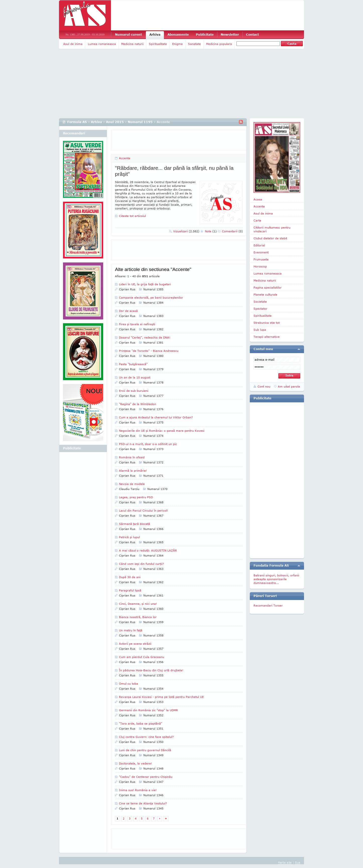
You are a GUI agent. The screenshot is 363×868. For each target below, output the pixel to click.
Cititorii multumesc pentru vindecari (272, 229)
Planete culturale (265, 294)
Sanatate (194, 44)
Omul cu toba (129, 684)
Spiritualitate (158, 44)
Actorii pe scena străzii (135, 644)
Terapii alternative (267, 337)
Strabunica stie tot (267, 323)
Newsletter (230, 35)
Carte (257, 220)
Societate (260, 302)
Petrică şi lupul (129, 537)
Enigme (177, 44)
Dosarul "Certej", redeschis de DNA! (145, 337)
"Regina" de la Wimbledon (138, 404)
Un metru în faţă (131, 630)
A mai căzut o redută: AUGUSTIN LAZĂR (148, 550)
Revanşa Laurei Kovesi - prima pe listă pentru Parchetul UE (161, 697)
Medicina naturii (132, 44)
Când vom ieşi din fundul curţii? (141, 564)
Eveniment (261, 252)
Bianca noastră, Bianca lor (138, 617)
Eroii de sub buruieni (134, 391)
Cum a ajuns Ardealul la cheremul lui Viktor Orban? (156, 417)
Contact (252, 35)
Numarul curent (128, 35)
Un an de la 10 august (135, 377)
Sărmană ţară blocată (135, 524)
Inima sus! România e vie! (138, 790)
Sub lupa (260, 330)
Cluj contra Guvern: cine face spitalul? (146, 737)
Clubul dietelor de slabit (270, 238)
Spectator (260, 309)
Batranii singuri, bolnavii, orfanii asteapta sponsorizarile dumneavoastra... (276, 579)
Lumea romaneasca (102, 44)
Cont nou (264, 386)
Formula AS (77, 122)
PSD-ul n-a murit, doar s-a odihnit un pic (148, 444)
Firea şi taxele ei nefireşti (137, 324)
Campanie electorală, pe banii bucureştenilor (151, 297)
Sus (298, 862)
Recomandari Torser (268, 605)
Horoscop (260, 266)
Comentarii (232, 231)
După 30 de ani (130, 577)
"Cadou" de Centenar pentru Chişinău (146, 777)
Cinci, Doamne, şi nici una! (138, 604)
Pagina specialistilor (268, 287)
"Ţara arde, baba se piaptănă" (141, 723)
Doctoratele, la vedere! (135, 763)
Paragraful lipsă (130, 590)
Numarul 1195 (140, 122)
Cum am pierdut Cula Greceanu (142, 657)
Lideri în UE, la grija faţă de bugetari (145, 284)
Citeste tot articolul (132, 216)
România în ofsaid (132, 457)
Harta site (285, 862)
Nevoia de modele (132, 484)
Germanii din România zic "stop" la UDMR (148, 710)
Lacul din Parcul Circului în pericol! (143, 510)
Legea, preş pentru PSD (136, 497)
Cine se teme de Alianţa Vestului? (143, 803)
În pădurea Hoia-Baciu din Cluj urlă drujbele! (151, 670)
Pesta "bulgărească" (133, 364)
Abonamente (178, 35)
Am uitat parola (289, 386)
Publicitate (205, 35)
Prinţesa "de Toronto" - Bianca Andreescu (149, 351)
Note (211, 231)
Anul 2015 (115, 122)
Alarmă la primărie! (133, 471)
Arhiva (155, 35)
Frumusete (261, 259)
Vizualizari (186, 231)
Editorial (259, 245)
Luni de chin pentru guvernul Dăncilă (145, 750)
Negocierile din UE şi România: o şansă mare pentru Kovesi (162, 431)
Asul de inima (73, 44)
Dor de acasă (128, 311)
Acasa (258, 199)
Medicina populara (219, 44)
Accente (125, 158)
